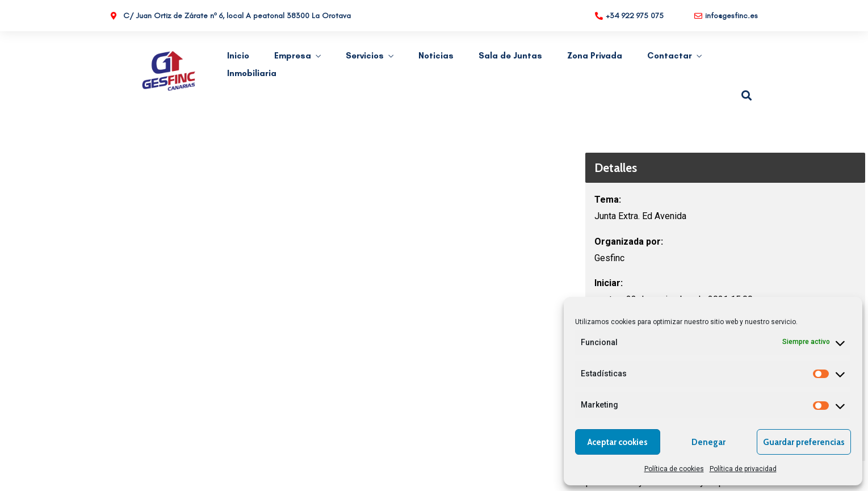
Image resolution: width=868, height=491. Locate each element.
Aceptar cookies (618, 442)
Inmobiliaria (252, 73)
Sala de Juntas (510, 56)
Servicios (365, 56)
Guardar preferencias (804, 442)
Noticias (436, 56)
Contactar (670, 56)
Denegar (708, 442)
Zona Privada (595, 56)
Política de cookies (674, 469)
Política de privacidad (743, 469)
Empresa (293, 56)
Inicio (238, 56)
